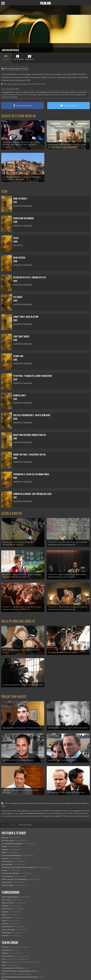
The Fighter (5, 896)
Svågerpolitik (6, 976)
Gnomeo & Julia (7, 899)
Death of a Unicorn (7, 851)
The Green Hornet (7, 917)
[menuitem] (4, 815)
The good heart (6, 922)
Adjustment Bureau (8, 893)
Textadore (5, 970)
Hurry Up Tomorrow (8, 866)
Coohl (4, 955)
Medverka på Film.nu (8, 946)
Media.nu (5, 973)
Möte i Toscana (6, 890)
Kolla (3, 964)
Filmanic (4, 952)
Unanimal (5, 839)
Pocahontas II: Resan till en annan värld (46, 77)
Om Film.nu (5, 937)
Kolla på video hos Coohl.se (18, 616)
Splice (69, 77)
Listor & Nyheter (12, 512)
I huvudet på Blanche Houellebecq (12, 833)
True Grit (4, 911)
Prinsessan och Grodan (63, 74)
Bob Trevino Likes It (8, 830)
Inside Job (5, 914)
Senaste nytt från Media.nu (19, 116)
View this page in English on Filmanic (15, 69)
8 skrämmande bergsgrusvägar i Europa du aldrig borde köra (20, 967)
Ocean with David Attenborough (11, 845)
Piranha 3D (5, 925)
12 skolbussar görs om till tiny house (13, 958)
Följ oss (4, 949)
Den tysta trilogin (7, 854)
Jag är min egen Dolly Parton (10, 887)
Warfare (4, 842)
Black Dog (5, 827)
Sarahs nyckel (6, 908)
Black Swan (5, 902)
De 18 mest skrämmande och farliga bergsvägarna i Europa (19, 961)
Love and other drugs (8, 919)
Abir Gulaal (5, 848)
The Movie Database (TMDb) (58, 801)
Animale (4, 860)
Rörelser (4, 836)
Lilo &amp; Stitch (7, 872)
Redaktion (5, 943)
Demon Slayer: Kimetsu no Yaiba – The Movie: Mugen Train (19, 857)
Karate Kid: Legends (8, 875)
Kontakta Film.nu (7, 940)
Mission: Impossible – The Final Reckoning (14, 869)
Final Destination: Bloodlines (10, 863)
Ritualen (4, 905)
